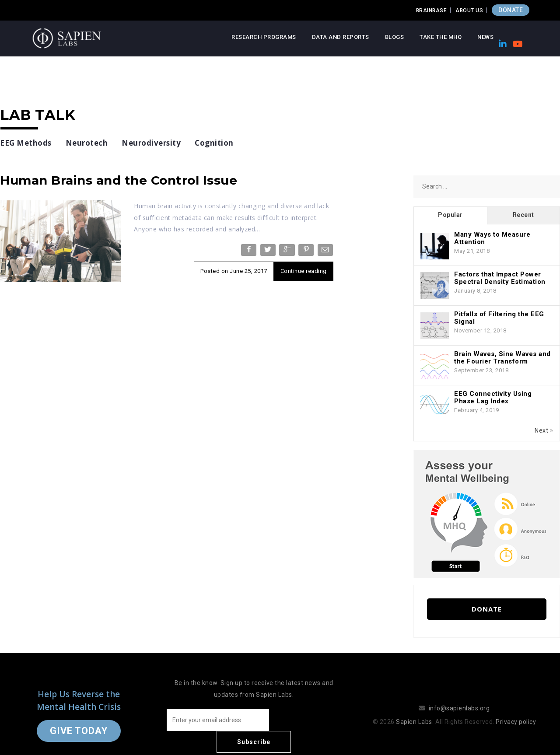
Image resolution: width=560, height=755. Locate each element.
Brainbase (432, 10)
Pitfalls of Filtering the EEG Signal (499, 318)
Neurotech (87, 143)
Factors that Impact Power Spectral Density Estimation (500, 278)
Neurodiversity (151, 143)
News (485, 37)
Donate (487, 609)
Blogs (395, 37)
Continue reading (304, 271)
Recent (523, 215)
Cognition (214, 143)
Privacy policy (516, 711)
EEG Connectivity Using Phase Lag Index (493, 397)
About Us (469, 10)
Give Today (79, 720)
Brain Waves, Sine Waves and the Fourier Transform (502, 358)
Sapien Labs (414, 711)
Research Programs (264, 37)
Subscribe (306, 720)
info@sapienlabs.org (459, 697)
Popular (450, 215)
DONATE (511, 10)
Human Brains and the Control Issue (119, 180)
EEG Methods (26, 143)
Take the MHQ (441, 37)
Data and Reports (341, 37)
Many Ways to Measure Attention (492, 238)
